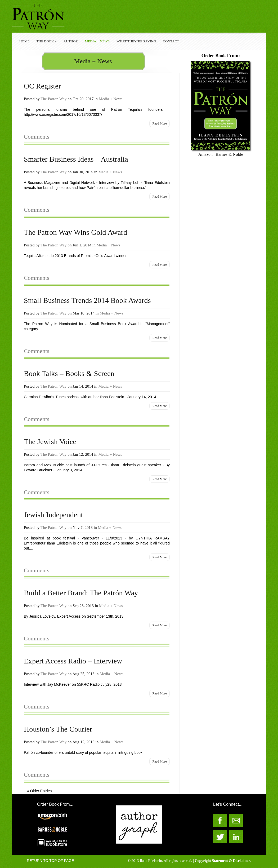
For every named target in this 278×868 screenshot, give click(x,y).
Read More (160, 123)
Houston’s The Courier (58, 729)
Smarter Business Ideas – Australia (76, 159)
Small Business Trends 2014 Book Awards (87, 300)
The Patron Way (53, 99)
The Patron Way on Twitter (220, 837)
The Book (47, 41)
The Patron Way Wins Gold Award (75, 232)
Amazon (205, 154)
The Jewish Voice (50, 442)
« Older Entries (39, 791)
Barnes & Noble (229, 154)
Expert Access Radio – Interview (73, 661)
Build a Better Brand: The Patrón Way (81, 593)
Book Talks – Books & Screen (69, 373)
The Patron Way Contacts (236, 820)
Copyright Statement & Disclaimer (222, 861)
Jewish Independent (53, 515)
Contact (171, 41)
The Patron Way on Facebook (220, 820)
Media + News (97, 41)
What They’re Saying (136, 41)
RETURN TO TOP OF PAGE (50, 861)
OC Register (42, 86)
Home (24, 41)
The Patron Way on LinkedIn (236, 837)
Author (71, 41)
